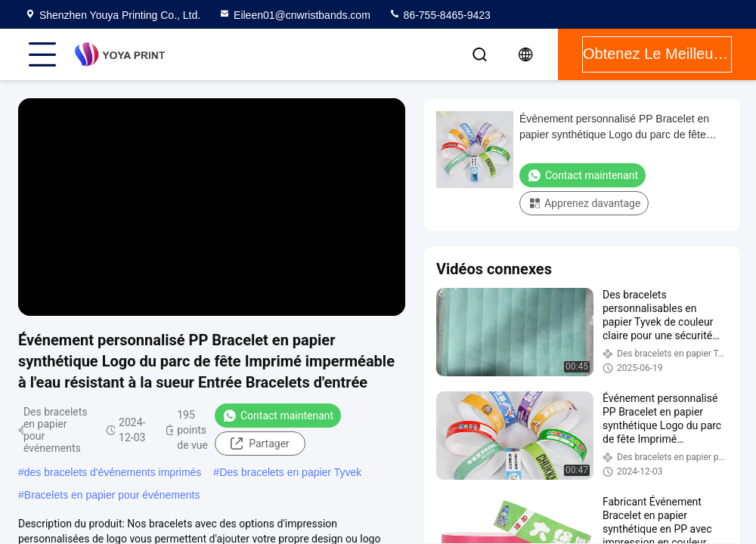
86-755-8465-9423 (440, 15)
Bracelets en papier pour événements (112, 495)
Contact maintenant (278, 416)
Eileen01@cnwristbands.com (294, 15)
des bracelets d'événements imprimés (113, 472)
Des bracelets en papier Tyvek (290, 472)
